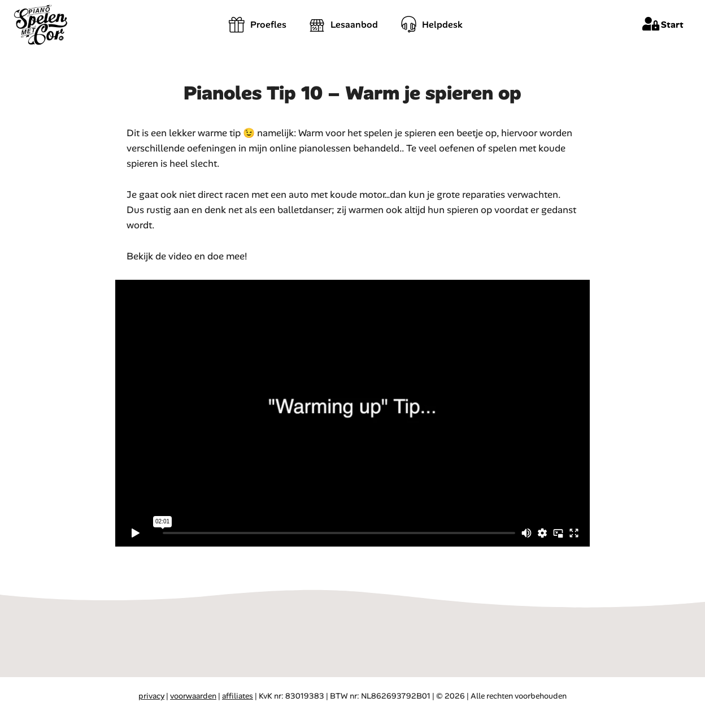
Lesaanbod (343, 25)
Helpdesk (432, 25)
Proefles (258, 25)
